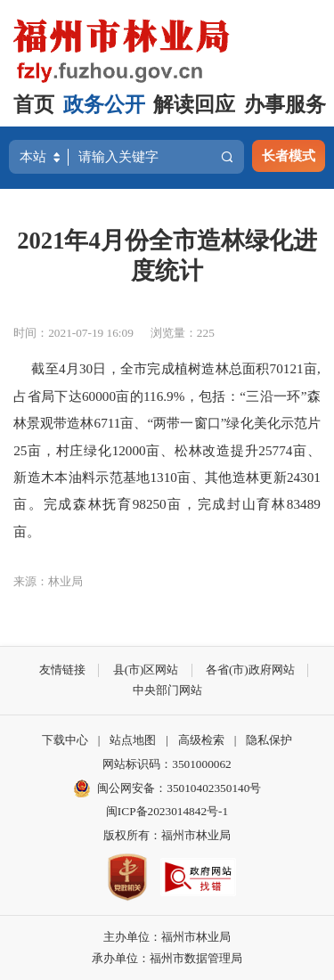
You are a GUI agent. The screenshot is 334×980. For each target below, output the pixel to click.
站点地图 (133, 740)
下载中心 (65, 740)
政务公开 (104, 105)
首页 (34, 105)
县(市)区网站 (146, 670)
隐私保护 (269, 740)
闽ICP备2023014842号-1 (167, 811)
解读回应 (194, 105)
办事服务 (285, 105)
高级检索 (201, 740)
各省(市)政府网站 (250, 670)
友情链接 (62, 670)
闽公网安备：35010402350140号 (179, 788)
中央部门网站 (167, 690)
